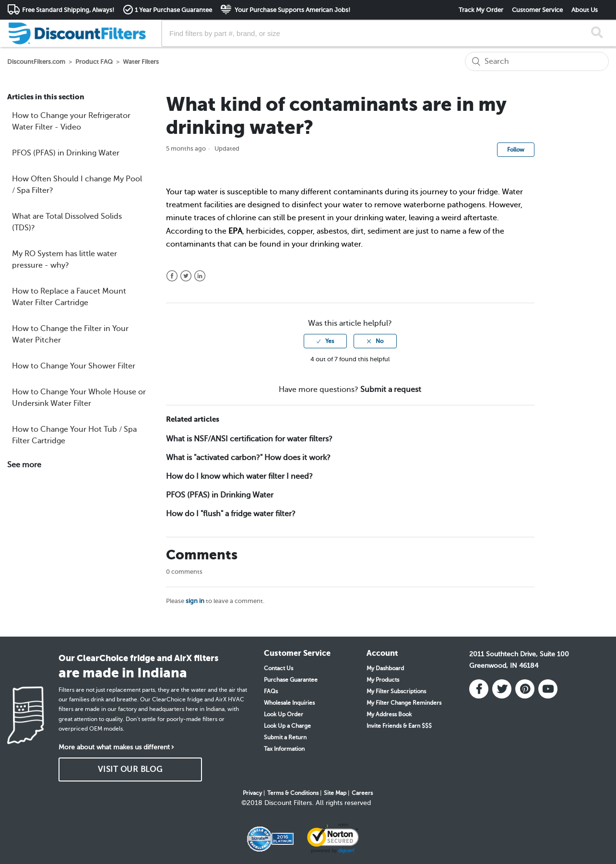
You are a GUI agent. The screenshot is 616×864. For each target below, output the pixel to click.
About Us (585, 10)
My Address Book (389, 714)
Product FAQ (94, 62)
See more (24, 465)
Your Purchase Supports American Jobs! (292, 10)
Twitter (186, 276)
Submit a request (391, 390)
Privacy (252, 793)
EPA (235, 231)
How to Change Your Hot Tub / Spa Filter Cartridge (74, 435)
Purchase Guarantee (291, 680)
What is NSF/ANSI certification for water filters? (249, 439)
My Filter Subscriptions (396, 691)
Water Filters (141, 62)
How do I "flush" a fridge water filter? (231, 514)
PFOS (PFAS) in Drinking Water (66, 153)
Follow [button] (516, 150)
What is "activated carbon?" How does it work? (248, 458)
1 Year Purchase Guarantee (173, 10)
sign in (195, 601)
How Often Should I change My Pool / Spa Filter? (77, 185)
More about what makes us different (114, 747)
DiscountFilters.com (36, 62)
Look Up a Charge (287, 726)
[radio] (325, 341)
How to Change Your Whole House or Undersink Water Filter (79, 398)
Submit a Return (285, 737)
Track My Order (481, 10)
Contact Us (278, 668)
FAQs (271, 691)
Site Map (335, 793)
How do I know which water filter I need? (239, 476)
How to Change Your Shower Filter (74, 366)
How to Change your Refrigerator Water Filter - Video (71, 121)
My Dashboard (385, 668)
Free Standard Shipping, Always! (68, 10)
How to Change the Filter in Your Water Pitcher (70, 334)
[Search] (537, 61)
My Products (383, 680)
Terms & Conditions (293, 793)
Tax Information (284, 749)
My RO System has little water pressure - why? (65, 260)
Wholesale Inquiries (289, 703)
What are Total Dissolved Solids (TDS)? (67, 222)
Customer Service (537, 10)
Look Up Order (284, 714)
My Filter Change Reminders (404, 703)
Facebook (172, 276)
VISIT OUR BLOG (130, 769)
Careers (362, 793)
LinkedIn (200, 276)
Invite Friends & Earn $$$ (399, 726)
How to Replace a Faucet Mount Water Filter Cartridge (69, 297)
